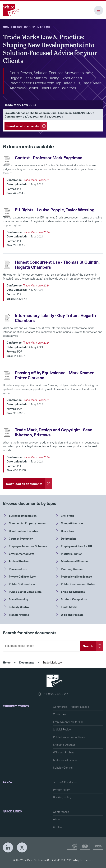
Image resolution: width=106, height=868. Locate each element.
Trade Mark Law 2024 (36, 180)
